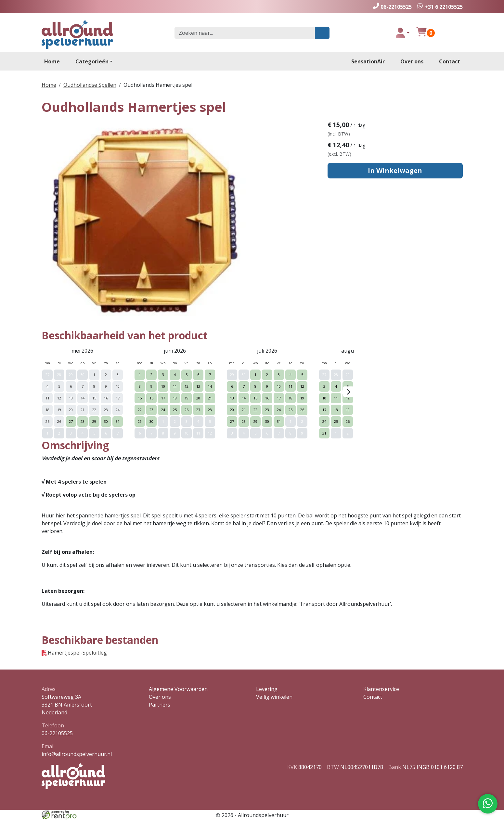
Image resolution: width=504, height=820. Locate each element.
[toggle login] (402, 33)
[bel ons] (392, 7)
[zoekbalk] (245, 33)
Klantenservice (381, 689)
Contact (450, 61)
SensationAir (368, 61)
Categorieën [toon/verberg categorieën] (92, 61)
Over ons (412, 61)
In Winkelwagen (395, 170)
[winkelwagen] (421, 33)
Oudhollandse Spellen (90, 85)
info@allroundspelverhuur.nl (77, 754)
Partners (160, 705)
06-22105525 (57, 733)
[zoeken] (322, 33)
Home (52, 61)
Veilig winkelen (274, 697)
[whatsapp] (440, 7)
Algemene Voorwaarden (178, 689)
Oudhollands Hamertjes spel (158, 85)
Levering (267, 689)
